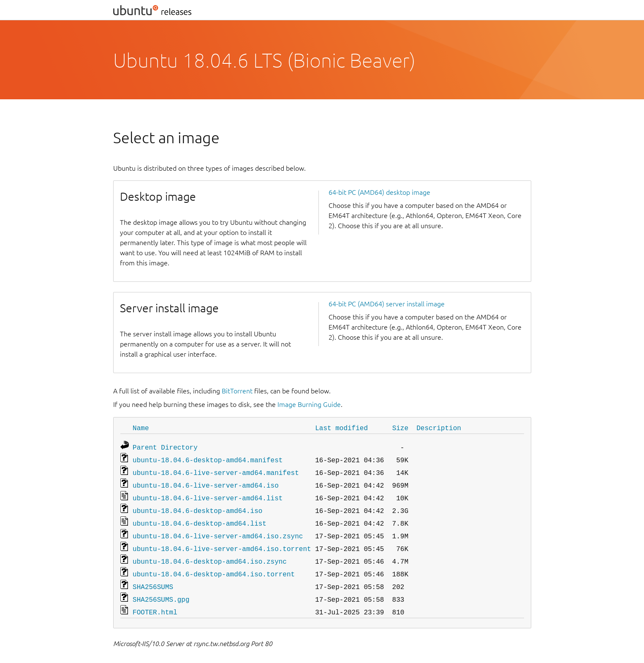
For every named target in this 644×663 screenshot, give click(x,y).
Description (439, 428)
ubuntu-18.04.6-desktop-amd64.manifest (208, 458)
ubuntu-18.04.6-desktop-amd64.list (200, 517)
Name (141, 428)
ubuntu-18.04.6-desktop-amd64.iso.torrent (214, 565)
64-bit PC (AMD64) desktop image (379, 192)
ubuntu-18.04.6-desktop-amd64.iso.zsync (210, 553)
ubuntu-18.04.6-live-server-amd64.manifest (216, 470)
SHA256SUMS (153, 576)
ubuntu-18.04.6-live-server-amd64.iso (206, 482)
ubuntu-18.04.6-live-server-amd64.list (208, 494)
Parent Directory (165, 446)
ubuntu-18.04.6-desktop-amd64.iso (197, 505)
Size (400, 428)
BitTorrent (237, 391)
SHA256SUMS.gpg (161, 588)
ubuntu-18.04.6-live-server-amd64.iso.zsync (218, 529)
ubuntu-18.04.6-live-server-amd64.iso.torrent (222, 541)
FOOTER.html (155, 600)
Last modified (341, 428)
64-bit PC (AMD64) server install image (387, 304)
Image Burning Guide (309, 404)
